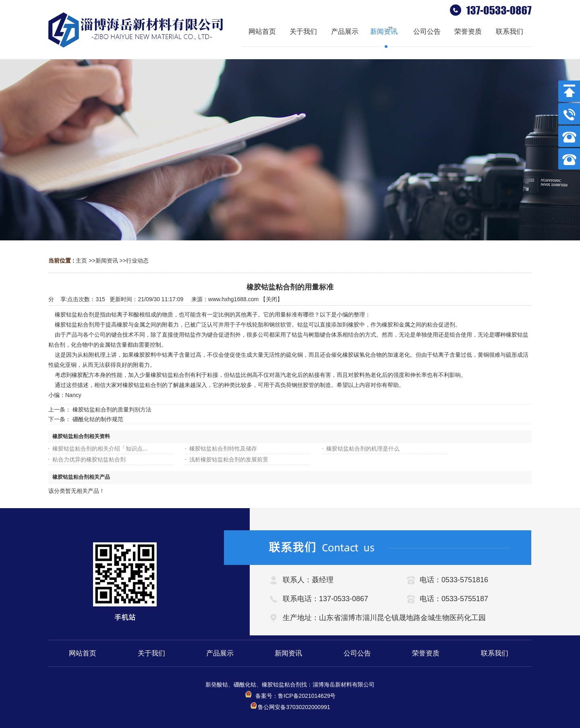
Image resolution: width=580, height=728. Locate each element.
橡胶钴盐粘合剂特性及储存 (223, 449)
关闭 (271, 299)
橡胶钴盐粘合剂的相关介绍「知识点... (100, 449)
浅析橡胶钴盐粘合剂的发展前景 (229, 459)
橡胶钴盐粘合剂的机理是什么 (363, 449)
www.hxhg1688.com (233, 299)
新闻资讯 (107, 261)
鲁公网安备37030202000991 (290, 707)
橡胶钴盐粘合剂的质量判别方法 (112, 409)
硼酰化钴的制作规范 (98, 419)
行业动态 (137, 261)
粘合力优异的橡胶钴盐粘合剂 (89, 459)
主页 (81, 261)
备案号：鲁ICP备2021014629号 (290, 696)
